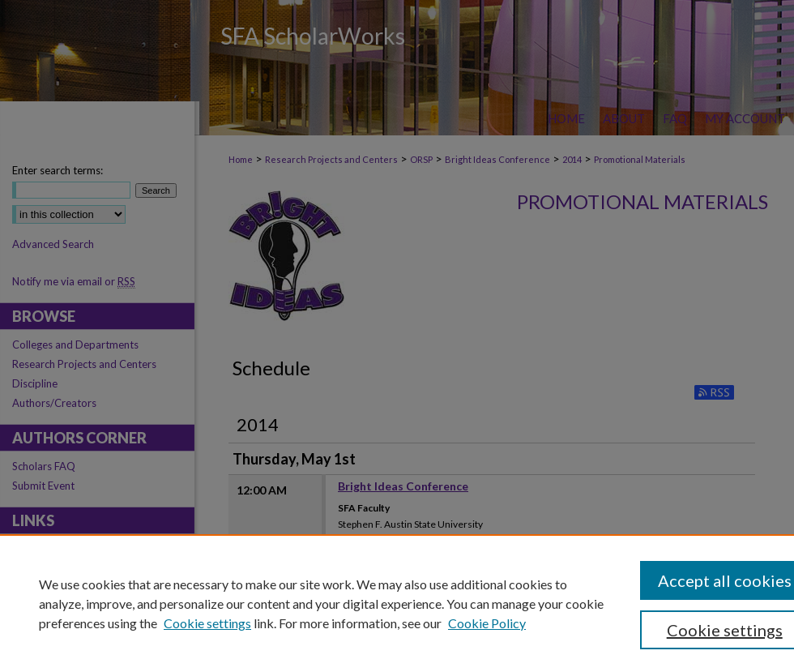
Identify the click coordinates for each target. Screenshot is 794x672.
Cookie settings (207, 623)
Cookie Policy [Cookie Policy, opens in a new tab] (487, 623)
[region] (397, 603)
